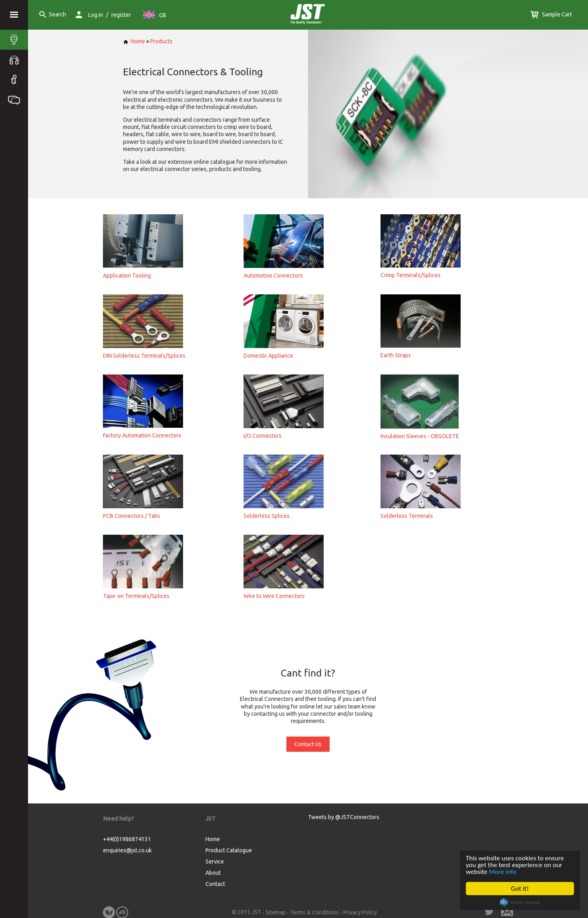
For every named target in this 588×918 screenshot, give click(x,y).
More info (503, 872)
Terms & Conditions (314, 912)
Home (134, 41)
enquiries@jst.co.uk (127, 850)
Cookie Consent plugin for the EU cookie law (520, 902)
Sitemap (276, 912)
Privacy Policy (360, 912)
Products (161, 41)
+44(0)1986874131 (127, 839)
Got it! (520, 889)
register (121, 15)
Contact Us (308, 744)
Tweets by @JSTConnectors (344, 817)
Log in (96, 15)
